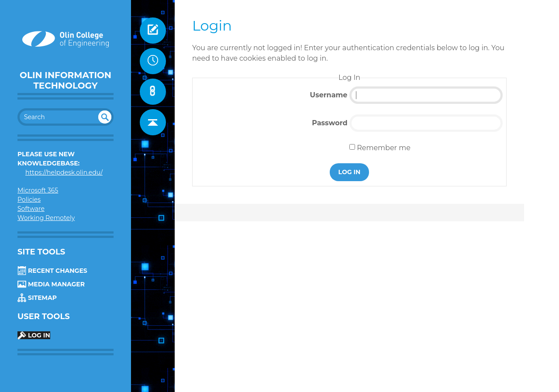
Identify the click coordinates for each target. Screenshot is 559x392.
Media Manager (51, 284)
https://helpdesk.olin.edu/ (64, 172)
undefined (105, 117)
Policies (29, 199)
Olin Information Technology (66, 80)
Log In (34, 335)
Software (31, 209)
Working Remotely (46, 218)
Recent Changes (52, 271)
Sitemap (37, 298)
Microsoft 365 (38, 190)
